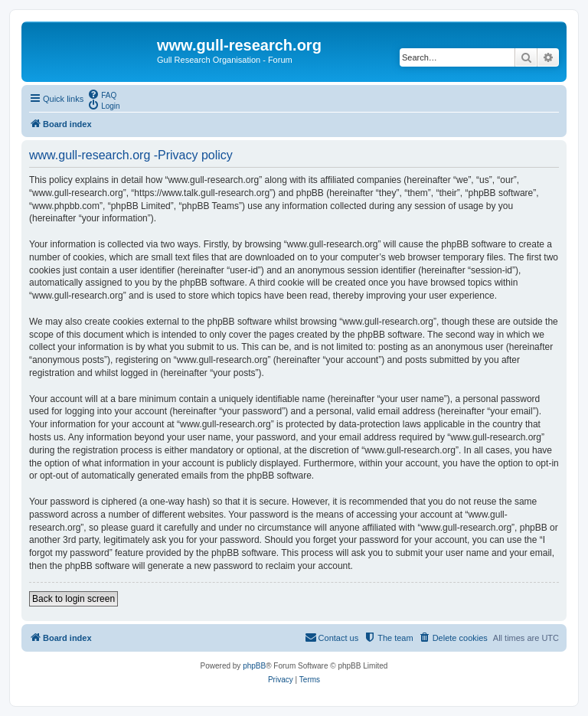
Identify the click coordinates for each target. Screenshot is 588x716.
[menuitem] (102, 94)
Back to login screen (73, 599)
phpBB (254, 666)
